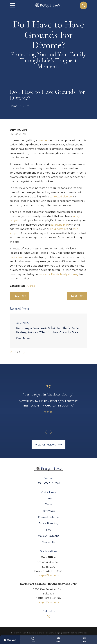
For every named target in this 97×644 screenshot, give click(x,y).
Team (48, 504)
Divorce (30, 286)
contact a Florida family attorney (59, 274)
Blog (48, 530)
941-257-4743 (48, 483)
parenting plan (59, 225)
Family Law (48, 511)
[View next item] (24, 352)
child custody (58, 229)
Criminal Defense (48, 517)
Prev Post (20, 296)
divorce (42, 140)
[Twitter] (48, 617)
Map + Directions (48, 575)
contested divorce (61, 197)
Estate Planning (48, 523)
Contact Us (48, 542)
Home (48, 498)
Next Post (77, 296)
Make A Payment (48, 536)
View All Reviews (49, 445)
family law (16, 257)
